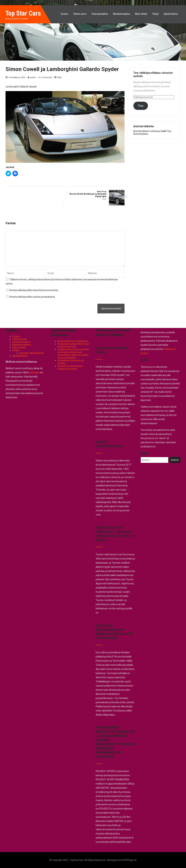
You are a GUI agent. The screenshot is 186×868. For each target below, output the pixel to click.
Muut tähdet (141, 14)
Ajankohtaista (171, 14)
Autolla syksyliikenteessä (110, 444)
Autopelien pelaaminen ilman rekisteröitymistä (73, 345)
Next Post (95, 194)
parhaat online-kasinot (32, 353)
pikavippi (34, 372)
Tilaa (141, 106)
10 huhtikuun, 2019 (17, 77)
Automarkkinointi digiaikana (73, 341)
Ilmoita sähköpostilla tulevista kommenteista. (34, 290)
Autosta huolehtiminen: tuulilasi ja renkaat (70, 367)
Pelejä (156, 14)
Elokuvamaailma (100, 14)
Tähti (59, 77)
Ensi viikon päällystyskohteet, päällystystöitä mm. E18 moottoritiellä (114, 632)
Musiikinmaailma (121, 14)
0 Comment (47, 77)
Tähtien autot (80, 14)
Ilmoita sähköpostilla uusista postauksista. (32, 297)
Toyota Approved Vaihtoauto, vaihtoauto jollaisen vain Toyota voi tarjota (115, 534)
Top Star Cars (23, 13)
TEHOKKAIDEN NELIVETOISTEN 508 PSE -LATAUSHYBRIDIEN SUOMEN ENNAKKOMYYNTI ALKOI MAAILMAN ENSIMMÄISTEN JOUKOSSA (115, 742)
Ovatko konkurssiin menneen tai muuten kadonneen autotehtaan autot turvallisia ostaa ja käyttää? (73, 354)
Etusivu (64, 14)
